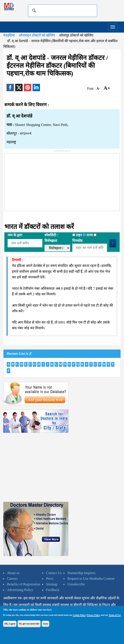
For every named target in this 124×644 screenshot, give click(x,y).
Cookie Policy (79, 615)
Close (45, 624)
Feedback (53, 590)
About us (13, 573)
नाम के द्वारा (15, 235)
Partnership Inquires (81, 573)
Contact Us (54, 573)
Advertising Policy (20, 590)
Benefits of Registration (24, 584)
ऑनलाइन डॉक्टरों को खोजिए (37, 35)
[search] (62, 11)
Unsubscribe (76, 584)
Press (50, 579)
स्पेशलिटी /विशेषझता (51, 238)
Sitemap (52, 584)
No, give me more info (29, 624)
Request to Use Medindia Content (91, 579)
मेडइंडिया (9, 35)
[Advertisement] (37, 180)
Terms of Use (115, 615)
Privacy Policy (93, 615)
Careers (12, 579)
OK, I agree (10, 624)
